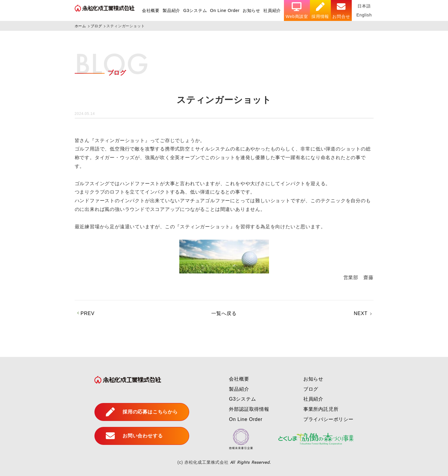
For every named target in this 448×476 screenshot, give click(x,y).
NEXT (361, 313)
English (364, 15)
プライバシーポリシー (328, 419)
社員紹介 (272, 10)
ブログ (311, 389)
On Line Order (225, 10)
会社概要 (151, 10)
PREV (88, 313)
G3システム (195, 10)
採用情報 (320, 11)
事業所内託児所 (321, 409)
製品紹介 (171, 10)
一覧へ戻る (224, 313)
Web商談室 (297, 11)
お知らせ (251, 10)
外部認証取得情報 (249, 409)
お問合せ (341, 11)
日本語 (364, 6)
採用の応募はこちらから (142, 412)
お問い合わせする (134, 436)
